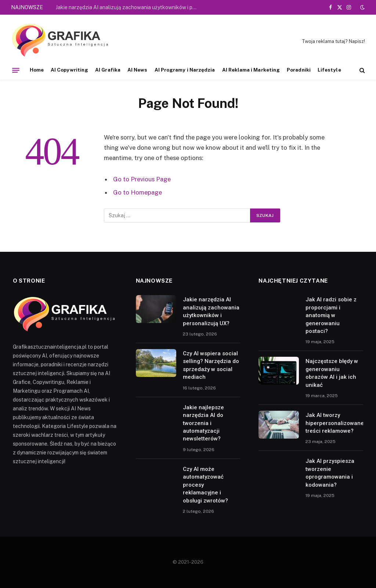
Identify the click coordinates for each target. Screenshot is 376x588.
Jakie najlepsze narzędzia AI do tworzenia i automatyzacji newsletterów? (203, 423)
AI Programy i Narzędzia (185, 70)
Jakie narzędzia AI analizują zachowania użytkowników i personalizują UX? (129, 7)
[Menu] (16, 70)
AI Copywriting (69, 70)
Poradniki (299, 70)
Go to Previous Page (142, 179)
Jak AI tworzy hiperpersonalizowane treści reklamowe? (335, 423)
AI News (137, 70)
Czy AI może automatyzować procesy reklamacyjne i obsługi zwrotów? (205, 485)
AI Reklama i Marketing (251, 70)
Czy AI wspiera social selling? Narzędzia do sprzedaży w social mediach (211, 365)
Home (37, 70)
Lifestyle (329, 70)
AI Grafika (108, 70)
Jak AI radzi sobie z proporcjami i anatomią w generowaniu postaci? (331, 315)
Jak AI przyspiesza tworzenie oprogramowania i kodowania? (330, 473)
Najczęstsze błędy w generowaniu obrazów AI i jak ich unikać (332, 373)
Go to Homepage (138, 192)
